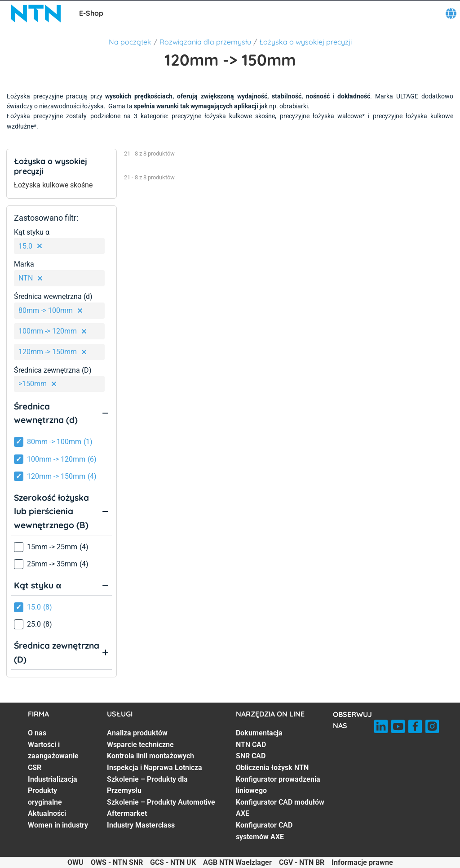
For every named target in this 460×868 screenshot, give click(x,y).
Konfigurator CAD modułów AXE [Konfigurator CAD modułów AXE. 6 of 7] (280, 808)
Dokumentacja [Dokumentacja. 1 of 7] (259, 733)
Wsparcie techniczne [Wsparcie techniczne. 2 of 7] (140, 745)
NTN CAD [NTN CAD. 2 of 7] (251, 745)
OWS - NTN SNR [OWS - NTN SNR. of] (117, 862)
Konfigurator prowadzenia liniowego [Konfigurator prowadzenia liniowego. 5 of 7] (278, 785)
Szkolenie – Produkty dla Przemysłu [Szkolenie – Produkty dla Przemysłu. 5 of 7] (147, 785)
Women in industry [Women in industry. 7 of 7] (58, 825)
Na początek (130, 42)
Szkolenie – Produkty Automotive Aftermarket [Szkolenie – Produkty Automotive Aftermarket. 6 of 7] (161, 808)
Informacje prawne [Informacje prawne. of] (362, 862)
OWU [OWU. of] (75, 862)
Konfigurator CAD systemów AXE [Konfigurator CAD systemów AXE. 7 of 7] (264, 831)
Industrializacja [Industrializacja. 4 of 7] (53, 779)
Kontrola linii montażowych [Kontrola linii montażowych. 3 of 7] (150, 756)
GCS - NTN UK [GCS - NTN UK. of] (173, 862)
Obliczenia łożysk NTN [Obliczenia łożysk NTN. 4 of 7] (272, 768)
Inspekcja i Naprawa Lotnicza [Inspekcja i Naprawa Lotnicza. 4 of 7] (155, 768)
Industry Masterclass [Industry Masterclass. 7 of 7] (141, 825)
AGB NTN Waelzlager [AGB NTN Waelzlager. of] (237, 862)
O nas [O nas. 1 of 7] (37, 733)
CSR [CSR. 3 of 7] (35, 768)
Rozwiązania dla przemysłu (205, 42)
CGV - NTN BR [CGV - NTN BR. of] (302, 862)
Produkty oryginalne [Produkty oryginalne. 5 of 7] (45, 796)
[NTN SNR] (36, 13)
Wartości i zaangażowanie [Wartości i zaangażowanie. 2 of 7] (53, 750)
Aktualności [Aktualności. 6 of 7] (47, 813)
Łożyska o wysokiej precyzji (305, 42)
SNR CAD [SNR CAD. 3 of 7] (251, 756)
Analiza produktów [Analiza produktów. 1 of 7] (137, 733)
